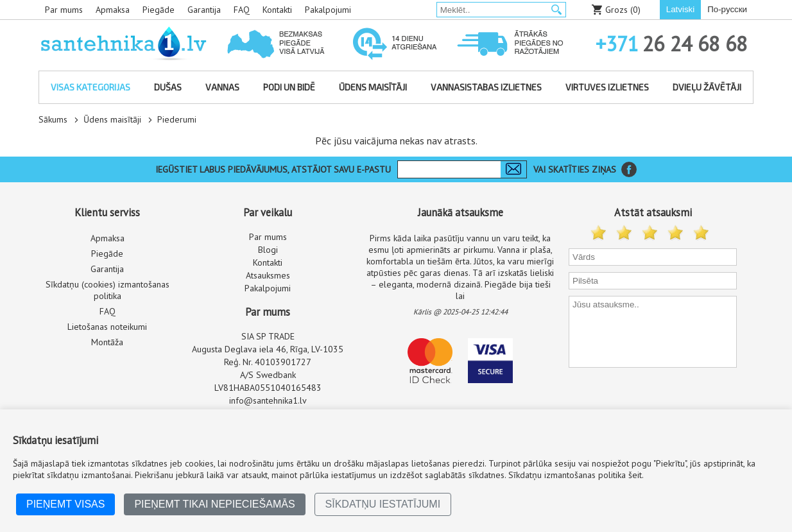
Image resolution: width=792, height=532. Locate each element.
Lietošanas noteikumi (107, 327)
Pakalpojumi (328, 10)
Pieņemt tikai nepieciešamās (214, 504)
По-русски (727, 9)
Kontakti (277, 10)
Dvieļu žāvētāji (707, 87)
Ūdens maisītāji (373, 87)
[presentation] (654, 395)
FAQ (242, 10)
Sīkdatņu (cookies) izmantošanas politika (108, 290)
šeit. (636, 475)
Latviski (680, 9)
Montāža (107, 342)
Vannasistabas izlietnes (486, 87)
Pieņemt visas (65, 504)
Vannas (222, 87)
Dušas (168, 87)
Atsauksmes (268, 275)
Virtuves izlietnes (607, 87)
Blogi (268, 250)
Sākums (53, 119)
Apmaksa (113, 10)
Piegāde (159, 10)
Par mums (64, 10)
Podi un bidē (289, 87)
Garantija (204, 10)
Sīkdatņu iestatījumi (383, 504)
